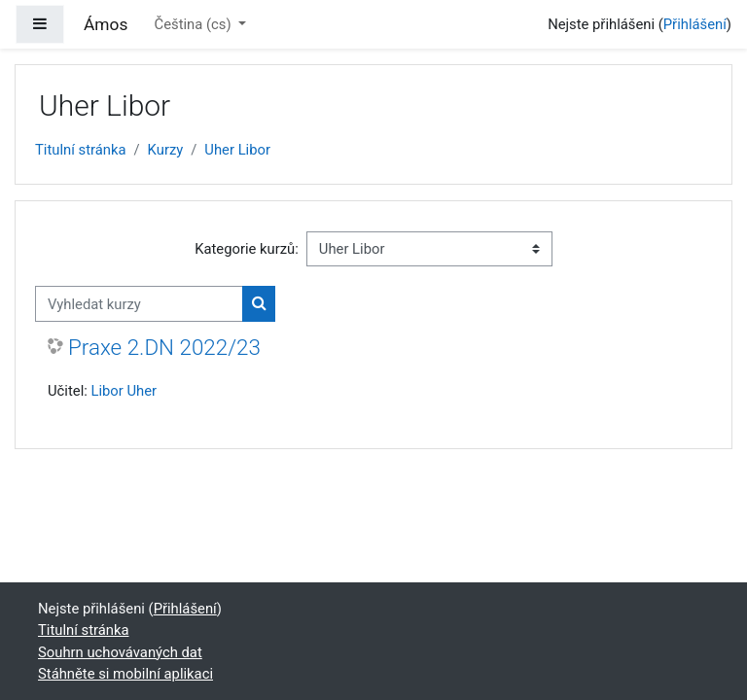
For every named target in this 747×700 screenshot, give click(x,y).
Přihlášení (695, 24)
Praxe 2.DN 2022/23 (164, 347)
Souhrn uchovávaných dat (120, 652)
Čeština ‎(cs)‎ (195, 24)
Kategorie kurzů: (247, 249)
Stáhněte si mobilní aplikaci (125, 674)
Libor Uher (124, 391)
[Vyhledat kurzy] (139, 303)
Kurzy (166, 150)
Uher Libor (237, 150)
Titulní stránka (81, 150)
